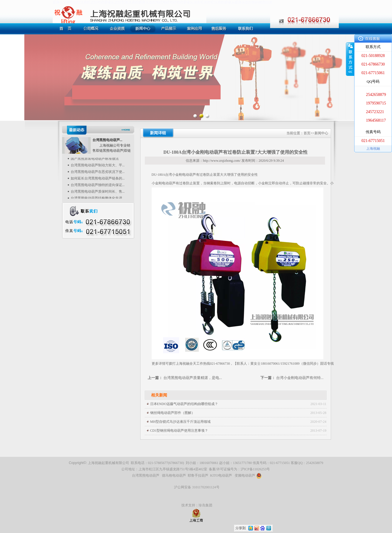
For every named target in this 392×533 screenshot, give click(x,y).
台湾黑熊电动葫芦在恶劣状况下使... (98, 173)
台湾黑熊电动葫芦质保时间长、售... (98, 193)
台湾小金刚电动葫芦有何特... (300, 378)
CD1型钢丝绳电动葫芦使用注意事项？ (179, 431)
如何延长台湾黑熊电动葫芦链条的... (98, 180)
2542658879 (376, 95)
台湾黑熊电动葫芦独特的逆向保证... (98, 186)
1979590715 (376, 103)
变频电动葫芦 (248, 475)
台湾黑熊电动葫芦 (146, 475)
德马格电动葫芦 (174, 475)
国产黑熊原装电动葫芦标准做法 (95, 160)
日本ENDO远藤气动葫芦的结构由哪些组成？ (184, 404)
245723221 (375, 112)
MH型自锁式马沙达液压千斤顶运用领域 (180, 422)
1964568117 (376, 120)
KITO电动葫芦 (221, 475)
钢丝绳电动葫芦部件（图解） (173, 413)
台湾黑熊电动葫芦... (107, 140)
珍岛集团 (205, 505)
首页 (307, 133)
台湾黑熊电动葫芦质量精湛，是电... (193, 378)
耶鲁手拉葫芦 (198, 475)
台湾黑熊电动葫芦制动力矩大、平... (98, 167)
